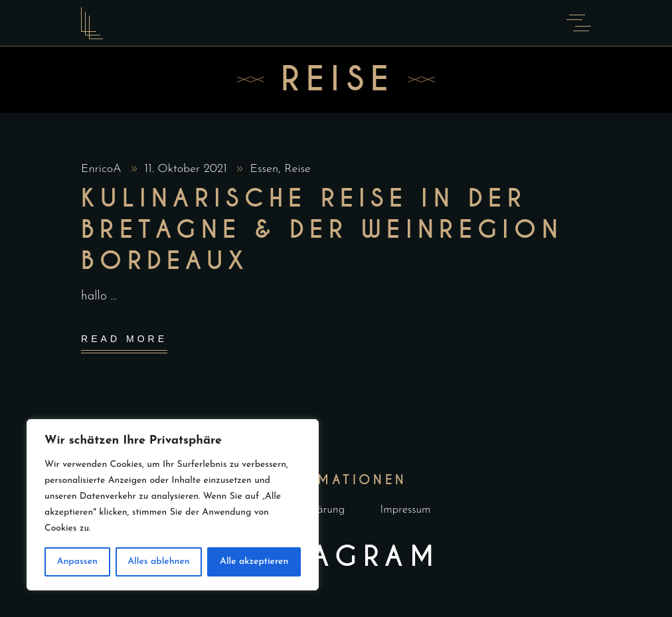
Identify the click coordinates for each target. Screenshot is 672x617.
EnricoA (103, 169)
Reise (297, 169)
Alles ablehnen (158, 562)
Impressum (406, 510)
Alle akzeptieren (254, 562)
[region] (173, 505)
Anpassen (77, 562)
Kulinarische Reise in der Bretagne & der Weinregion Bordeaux (322, 230)
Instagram (336, 557)
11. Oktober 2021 (187, 169)
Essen (264, 169)
